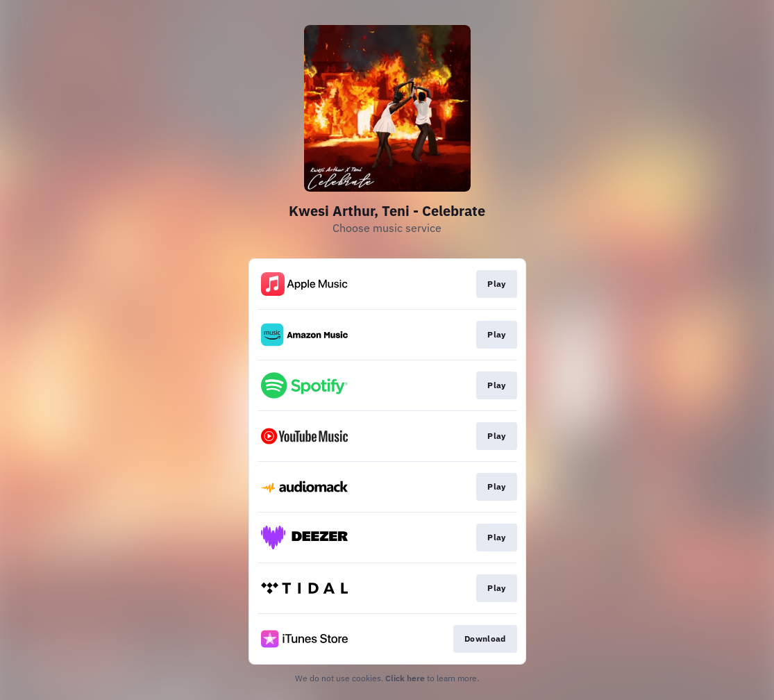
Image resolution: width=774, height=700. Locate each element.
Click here (405, 678)
